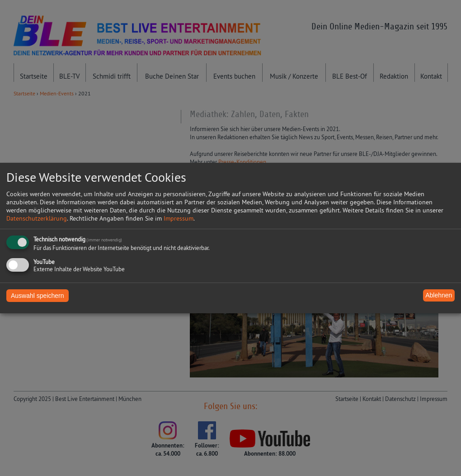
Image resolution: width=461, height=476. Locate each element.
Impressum (179, 218)
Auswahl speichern (38, 296)
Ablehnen (439, 295)
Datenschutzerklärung (37, 218)
